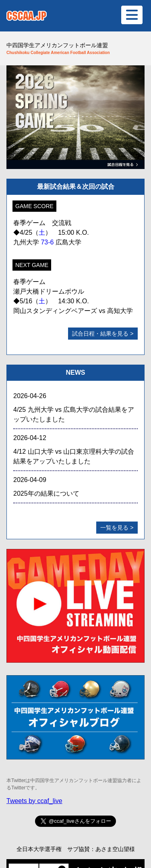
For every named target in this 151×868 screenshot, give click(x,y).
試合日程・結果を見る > (103, 334)
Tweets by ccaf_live (34, 801)
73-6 (47, 242)
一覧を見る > (117, 528)
